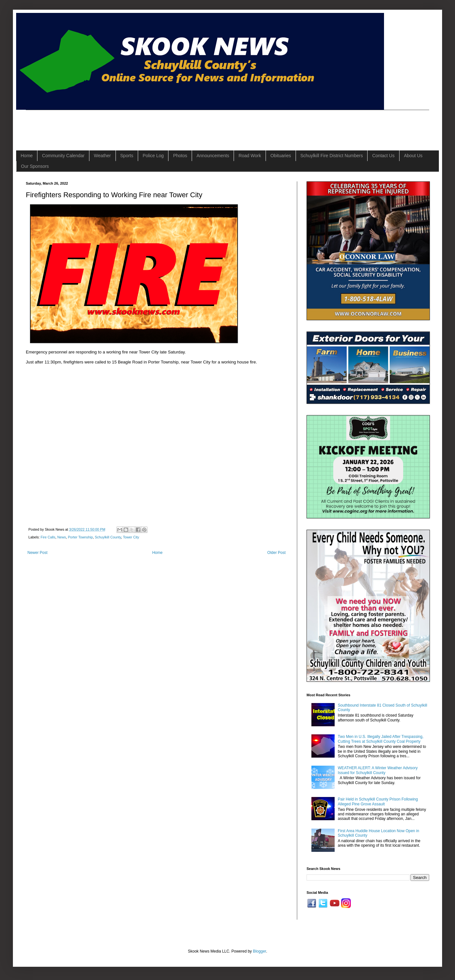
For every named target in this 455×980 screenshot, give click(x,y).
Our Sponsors (35, 166)
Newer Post (37, 553)
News (61, 537)
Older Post (276, 553)
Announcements (213, 156)
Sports (127, 156)
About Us (413, 156)
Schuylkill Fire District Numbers (332, 156)
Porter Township (80, 537)
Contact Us (383, 156)
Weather (102, 156)
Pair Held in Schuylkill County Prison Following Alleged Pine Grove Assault (378, 801)
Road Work (250, 156)
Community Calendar (63, 156)
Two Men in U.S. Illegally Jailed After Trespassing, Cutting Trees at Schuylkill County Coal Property (381, 739)
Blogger (260, 951)
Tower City (131, 537)
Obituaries (281, 156)
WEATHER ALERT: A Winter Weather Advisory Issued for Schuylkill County (378, 770)
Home (27, 156)
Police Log (153, 156)
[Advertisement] (143, 125)
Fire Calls (48, 537)
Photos (180, 156)
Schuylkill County (108, 537)
